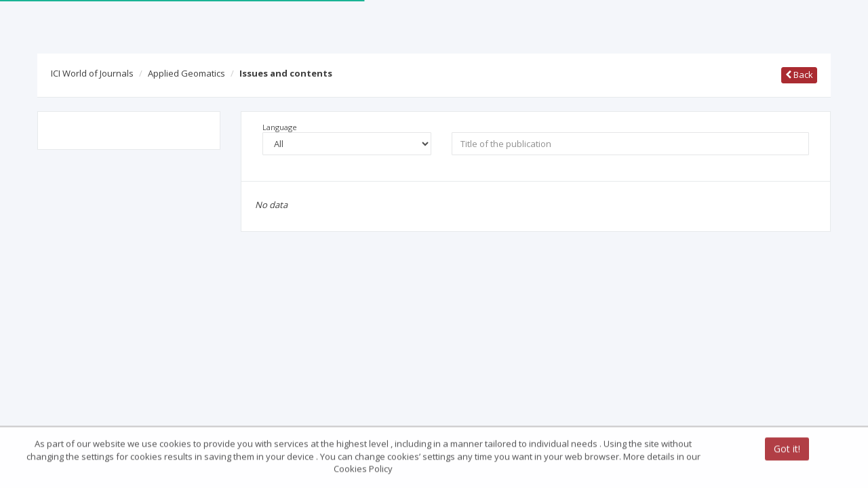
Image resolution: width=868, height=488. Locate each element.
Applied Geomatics (186, 73)
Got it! (787, 450)
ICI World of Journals (92, 73)
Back (799, 75)
